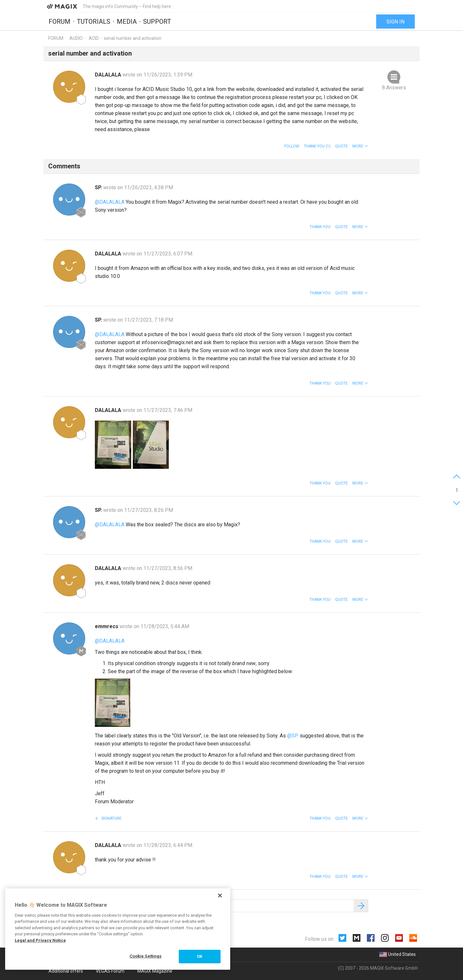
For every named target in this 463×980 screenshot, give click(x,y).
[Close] (220, 895)
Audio (76, 38)
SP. (99, 187)
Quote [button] (341, 146)
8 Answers (394, 88)
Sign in (395, 22)
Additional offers (66, 971)
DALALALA (109, 75)
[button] (360, 146)
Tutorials (94, 22)
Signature (111, 818)
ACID (94, 38)
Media (127, 22)
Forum (59, 22)
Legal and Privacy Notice (40, 940)
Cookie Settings (146, 956)
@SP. (293, 736)
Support (157, 22)
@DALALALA (110, 202)
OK (200, 956)
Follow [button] (292, 146)
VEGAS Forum (110, 971)
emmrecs (107, 626)
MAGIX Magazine (155, 971)
